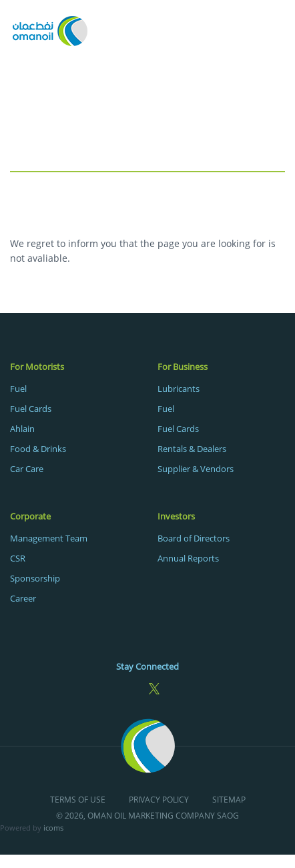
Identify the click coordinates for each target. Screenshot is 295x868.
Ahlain (22, 429)
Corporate (30, 516)
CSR (18, 558)
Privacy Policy (159, 800)
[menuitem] (74, 417)
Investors (176, 516)
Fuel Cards (31, 409)
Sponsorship (35, 578)
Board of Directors (194, 538)
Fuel (18, 389)
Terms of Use (78, 800)
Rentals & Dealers (192, 449)
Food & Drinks (38, 449)
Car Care (27, 469)
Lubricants (179, 389)
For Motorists (37, 367)
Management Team (49, 538)
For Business (183, 367)
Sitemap (229, 800)
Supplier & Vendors (196, 469)
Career (23, 598)
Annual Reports (188, 558)
